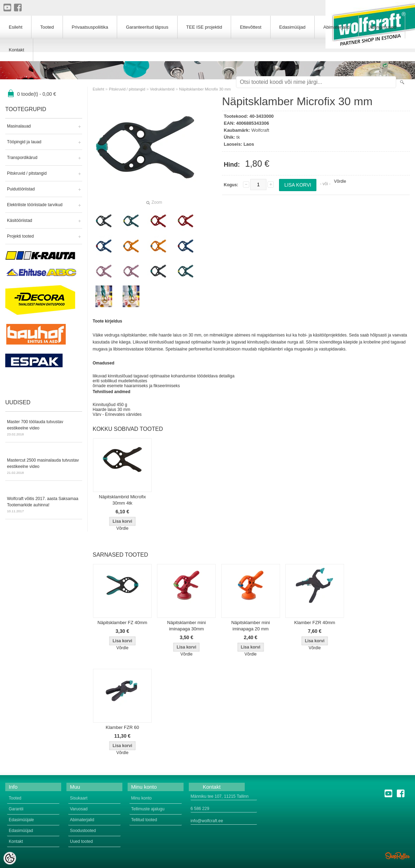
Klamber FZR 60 (122, 727)
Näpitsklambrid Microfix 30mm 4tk (122, 500)
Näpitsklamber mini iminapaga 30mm (187, 626)
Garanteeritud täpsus (147, 27)
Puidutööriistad (21, 189)
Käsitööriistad (20, 220)
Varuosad (79, 809)
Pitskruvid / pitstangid (27, 173)
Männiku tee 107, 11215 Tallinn (220, 796)
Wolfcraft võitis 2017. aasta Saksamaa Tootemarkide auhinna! (44, 505)
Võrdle (340, 181)
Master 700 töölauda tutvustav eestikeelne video (44, 428)
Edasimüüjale (21, 820)
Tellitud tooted (144, 820)
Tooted (47, 27)
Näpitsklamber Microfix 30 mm (205, 89)
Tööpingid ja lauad (24, 142)
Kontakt (16, 50)
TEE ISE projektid (204, 27)
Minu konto (141, 798)
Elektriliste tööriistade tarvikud (35, 205)
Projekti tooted (20, 236)
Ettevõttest (251, 27)
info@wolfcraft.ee (207, 821)
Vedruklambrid (162, 89)
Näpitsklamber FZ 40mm (122, 623)
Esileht (98, 89)
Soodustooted (83, 831)
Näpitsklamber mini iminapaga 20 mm (251, 626)
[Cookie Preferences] (10, 858)
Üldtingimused (382, 27)
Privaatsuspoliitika (90, 27)
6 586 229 (200, 809)
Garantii (16, 809)
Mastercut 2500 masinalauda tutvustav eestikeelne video (44, 467)
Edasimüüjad (292, 27)
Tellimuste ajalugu (148, 809)
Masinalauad (19, 126)
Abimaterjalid (337, 27)
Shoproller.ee (398, 856)
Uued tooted (81, 841)
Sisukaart (79, 798)
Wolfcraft (260, 130)
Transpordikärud (22, 158)
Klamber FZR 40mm (315, 623)
